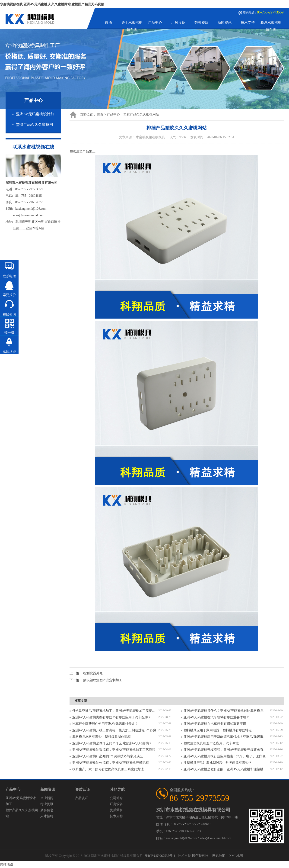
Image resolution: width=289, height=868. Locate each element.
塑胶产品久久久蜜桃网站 (141, 115)
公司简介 (116, 798)
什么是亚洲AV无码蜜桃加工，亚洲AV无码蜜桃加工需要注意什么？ (115, 711)
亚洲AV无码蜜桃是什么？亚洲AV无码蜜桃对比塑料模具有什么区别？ (227, 711)
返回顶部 (9, 351)
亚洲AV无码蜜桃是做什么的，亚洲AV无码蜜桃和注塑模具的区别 (227, 769)
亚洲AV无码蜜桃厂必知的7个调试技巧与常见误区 (108, 756)
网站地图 (219, 856)
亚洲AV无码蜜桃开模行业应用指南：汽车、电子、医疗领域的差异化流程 (227, 756)
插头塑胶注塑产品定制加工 (103, 680)
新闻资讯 (225, 23)
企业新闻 (47, 798)
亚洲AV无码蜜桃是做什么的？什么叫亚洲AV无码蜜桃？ (112, 743)
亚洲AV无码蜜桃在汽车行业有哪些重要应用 (215, 724)
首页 (100, 115)
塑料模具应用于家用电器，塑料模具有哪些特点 (218, 730)
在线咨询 (9, 315)
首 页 (109, 23)
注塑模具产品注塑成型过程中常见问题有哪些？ (218, 763)
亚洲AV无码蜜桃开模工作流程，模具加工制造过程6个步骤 (114, 730)
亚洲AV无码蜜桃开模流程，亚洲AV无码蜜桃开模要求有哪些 (227, 750)
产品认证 (82, 798)
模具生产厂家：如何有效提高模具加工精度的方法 (108, 769)
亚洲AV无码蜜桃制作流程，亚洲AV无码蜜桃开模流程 (111, 763)
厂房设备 (178, 23)
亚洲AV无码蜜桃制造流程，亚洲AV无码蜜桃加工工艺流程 (114, 750)
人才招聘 (47, 816)
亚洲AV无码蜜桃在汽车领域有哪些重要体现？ (216, 717)
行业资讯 (47, 804)
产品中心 (155, 23)
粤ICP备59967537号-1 (160, 856)
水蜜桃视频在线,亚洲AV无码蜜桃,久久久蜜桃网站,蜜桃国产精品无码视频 (52, 4)
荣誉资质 (201, 23)
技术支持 (248, 23)
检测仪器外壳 (93, 673)
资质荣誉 (116, 810)
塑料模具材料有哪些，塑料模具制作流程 (102, 737)
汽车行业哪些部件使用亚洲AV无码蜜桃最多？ (105, 724)
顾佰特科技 (200, 856)
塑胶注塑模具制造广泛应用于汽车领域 (211, 743)
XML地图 (236, 856)
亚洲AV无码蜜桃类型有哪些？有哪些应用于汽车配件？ (112, 717)
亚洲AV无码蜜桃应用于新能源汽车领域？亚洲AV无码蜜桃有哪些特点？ (227, 737)
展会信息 (47, 810)
